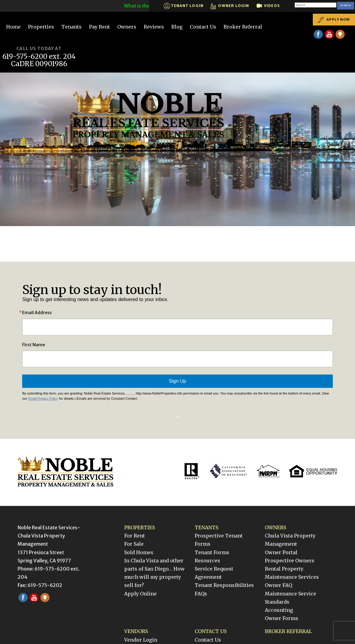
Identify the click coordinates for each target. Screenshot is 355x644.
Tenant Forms (212, 552)
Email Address (37, 313)
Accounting (279, 610)
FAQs (201, 594)
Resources (207, 561)
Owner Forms (282, 618)
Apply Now (334, 20)
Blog (177, 27)
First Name (34, 345)
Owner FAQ (278, 585)
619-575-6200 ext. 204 (39, 57)
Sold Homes (139, 552)
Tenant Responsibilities (224, 585)
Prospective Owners (290, 561)
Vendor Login (141, 640)
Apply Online (140, 594)
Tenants (72, 27)
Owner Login (230, 6)
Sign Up (177, 381)
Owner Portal (281, 552)
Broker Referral (243, 27)
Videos (268, 6)
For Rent (135, 536)
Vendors (136, 631)
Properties (41, 27)
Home (13, 27)
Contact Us (203, 27)
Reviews (154, 27)
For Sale (134, 544)
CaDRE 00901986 (39, 64)
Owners (127, 27)
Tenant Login (184, 6)
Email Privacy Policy (43, 398)
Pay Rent (99, 27)
